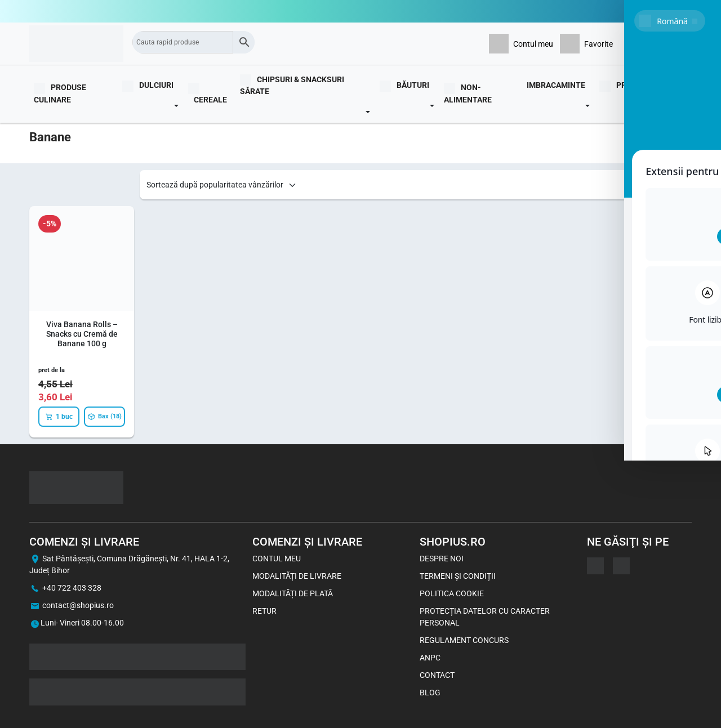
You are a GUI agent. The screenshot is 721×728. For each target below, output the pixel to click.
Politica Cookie (452, 593)
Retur (264, 611)
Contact (437, 675)
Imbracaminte (556, 85)
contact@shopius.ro (78, 605)
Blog (677, 93)
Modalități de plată (293, 593)
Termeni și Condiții (458, 576)
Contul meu (277, 559)
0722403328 (669, 11)
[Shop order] (222, 185)
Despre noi (442, 559)
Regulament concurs (464, 640)
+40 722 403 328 (72, 588)
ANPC (430, 658)
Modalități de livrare (297, 576)
